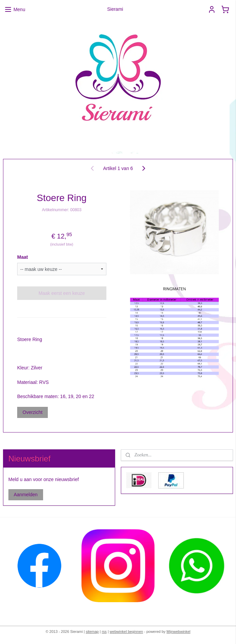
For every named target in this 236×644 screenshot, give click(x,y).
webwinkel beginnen (126, 632)
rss (104, 632)
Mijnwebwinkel (179, 632)
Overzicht (32, 412)
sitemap (92, 632)
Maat (23, 257)
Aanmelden (26, 495)
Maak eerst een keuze (62, 293)
